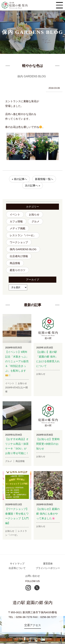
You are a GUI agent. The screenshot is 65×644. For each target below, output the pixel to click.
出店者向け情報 (19, 256)
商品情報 (15, 263)
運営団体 (48, 564)
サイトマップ (17, 564)
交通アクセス (33, 625)
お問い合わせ (33, 576)
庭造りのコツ (18, 270)
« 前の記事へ (19, 179)
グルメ (35, 221)
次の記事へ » (33, 185)
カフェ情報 (16, 221)
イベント (15, 214)
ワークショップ (19, 242)
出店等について (17, 568)
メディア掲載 (18, 228)
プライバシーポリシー (48, 568)
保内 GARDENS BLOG (23, 249)
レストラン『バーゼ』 (23, 235)
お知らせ (34, 214)
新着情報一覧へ (44, 179)
